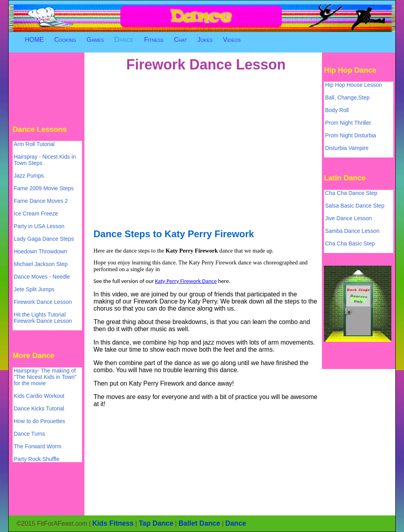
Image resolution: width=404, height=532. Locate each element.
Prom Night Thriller (348, 123)
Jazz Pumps (29, 176)
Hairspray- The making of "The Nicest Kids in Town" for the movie (45, 377)
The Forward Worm (37, 446)
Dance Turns (29, 434)
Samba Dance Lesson (352, 231)
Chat (180, 40)
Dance (124, 39)
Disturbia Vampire (347, 148)
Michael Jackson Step (41, 264)
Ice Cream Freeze (36, 214)
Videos (232, 40)
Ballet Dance (199, 523)
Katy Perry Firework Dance (186, 281)
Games (95, 40)
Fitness (154, 40)
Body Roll (337, 110)
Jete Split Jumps (34, 289)
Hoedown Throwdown (40, 251)
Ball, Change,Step (347, 97)
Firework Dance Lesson (43, 302)
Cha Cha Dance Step (351, 193)
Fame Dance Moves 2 (41, 201)
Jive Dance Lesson (348, 218)
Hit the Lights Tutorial (40, 315)
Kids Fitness (113, 523)
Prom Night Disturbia (351, 135)
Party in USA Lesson (39, 226)
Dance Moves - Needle (42, 277)
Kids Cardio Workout (39, 396)
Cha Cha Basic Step (350, 244)
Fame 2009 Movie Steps (44, 188)
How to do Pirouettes (39, 421)
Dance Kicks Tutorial (39, 408)
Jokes (205, 40)
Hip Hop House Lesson (353, 85)
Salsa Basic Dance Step (355, 206)
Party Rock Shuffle (37, 459)
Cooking (65, 40)
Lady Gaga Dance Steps (44, 239)
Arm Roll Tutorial (34, 144)
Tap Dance (156, 523)
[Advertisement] (48, 88)
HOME (34, 40)
